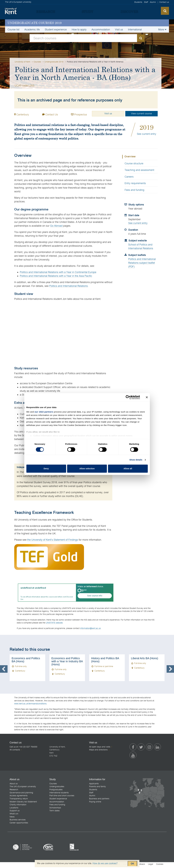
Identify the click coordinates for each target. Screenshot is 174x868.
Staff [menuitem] (146, 2)
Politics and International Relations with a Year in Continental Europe (58, 273)
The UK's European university (18, 2)
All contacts (15, 750)
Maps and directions (98, 750)
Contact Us (49, 114)
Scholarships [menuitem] (55, 809)
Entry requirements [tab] (135, 184)
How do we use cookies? (105, 863)
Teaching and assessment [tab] (139, 170)
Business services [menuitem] (18, 821)
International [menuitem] (135, 29)
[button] (162, 29)
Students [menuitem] (138, 2)
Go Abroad (57, 226)
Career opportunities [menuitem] (19, 824)
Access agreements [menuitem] (19, 797)
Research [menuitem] (14, 791)
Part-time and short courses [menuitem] (62, 797)
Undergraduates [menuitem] (57, 788)
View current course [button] (141, 114)
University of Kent (22, 62)
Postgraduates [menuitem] (56, 791)
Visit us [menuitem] (119, 29)
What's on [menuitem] (14, 815)
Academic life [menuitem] (32, 29)
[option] (27, 668)
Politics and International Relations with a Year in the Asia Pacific (56, 276)
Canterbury (23, 114)
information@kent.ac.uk (90, 629)
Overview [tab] (130, 157)
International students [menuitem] (59, 794)
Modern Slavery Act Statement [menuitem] (23, 803)
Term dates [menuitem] (54, 812)
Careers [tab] (129, 177)
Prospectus (77, 114)
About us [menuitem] (14, 785)
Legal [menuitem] (151, 866)
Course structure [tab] (134, 164)
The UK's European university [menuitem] (23, 788)
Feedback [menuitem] (140, 866)
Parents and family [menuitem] (97, 788)
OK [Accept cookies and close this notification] (132, 864)
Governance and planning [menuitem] (21, 794)
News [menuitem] (12, 818)
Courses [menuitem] (53, 785)
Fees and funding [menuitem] (57, 806)
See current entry (147, 134)
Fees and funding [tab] (134, 190)
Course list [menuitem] (13, 29)
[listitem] (23, 849)
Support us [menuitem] (15, 812)
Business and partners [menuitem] (99, 800)
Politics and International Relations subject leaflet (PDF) (142, 263)
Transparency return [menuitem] (19, 800)
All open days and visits (100, 747)
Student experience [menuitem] (56, 29)
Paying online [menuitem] (95, 803)
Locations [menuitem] (14, 809)
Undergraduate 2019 (54, 62)
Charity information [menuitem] (18, 806)
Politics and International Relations (69, 286)
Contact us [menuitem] (164, 2)
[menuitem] (46, 12)
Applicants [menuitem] (94, 785)
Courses (38, 62)
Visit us (106, 114)
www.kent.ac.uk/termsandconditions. (31, 704)
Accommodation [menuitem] (101, 29)
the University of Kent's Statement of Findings (53, 540)
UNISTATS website (54, 623)
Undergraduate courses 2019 (35, 23)
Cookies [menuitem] (160, 866)
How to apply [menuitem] (79, 29)
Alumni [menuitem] (153, 2)
